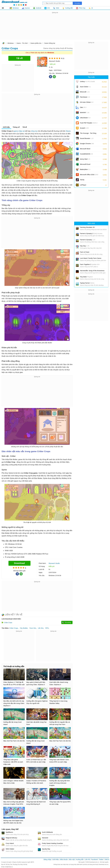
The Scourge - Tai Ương (88, 133)
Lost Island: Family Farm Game (91, 258)
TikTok (82, 180)
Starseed (45, 838)
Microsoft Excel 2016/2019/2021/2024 (87, 165)
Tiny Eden (86, 277)
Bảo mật (72, 859)
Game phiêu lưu (36, 43)
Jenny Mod (85, 159)
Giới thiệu (6, 127)
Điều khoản (64, 859)
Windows (11, 43)
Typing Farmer (87, 283)
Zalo (83, 107)
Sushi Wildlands (47, 832)
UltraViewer (85, 118)
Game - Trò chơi (22, 43)
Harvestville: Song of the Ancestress (92, 271)
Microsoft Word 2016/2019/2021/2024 (87, 149)
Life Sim (41, 628)
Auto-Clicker (85, 87)
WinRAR (85, 112)
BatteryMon (85, 169)
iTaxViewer (85, 97)
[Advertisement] (55, 28)
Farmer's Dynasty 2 (91, 233)
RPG (47, 628)
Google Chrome (87, 144)
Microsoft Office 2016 (89, 175)
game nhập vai (19, 131)
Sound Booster (87, 138)
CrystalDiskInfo (86, 154)
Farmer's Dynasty (88, 240)
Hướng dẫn (80, 859)
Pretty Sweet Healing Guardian (52, 843)
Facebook (94, 859)
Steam (68, 131)
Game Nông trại (50, 43)
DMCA (107, 859)
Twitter (101, 859)
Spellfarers (9, 832)
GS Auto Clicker (87, 102)
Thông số (16, 127)
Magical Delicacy (11, 838)
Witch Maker (10, 849)
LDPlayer (83, 185)
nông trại (34, 131)
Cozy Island (10, 843)
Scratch (84, 128)
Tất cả (4, 8)
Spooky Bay (46, 849)
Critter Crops (14, 628)
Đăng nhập (47, 859)
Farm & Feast (85, 252)
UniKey (87, 82)
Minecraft (85, 92)
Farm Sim (33, 628)
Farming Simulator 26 (87, 227)
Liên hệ (87, 859)
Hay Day (85, 246)
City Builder (24, 628)
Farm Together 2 (90, 264)
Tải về (25, 127)
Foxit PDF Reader (89, 123)
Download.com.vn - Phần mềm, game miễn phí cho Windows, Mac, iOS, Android (14, 3)
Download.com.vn (3, 43)
